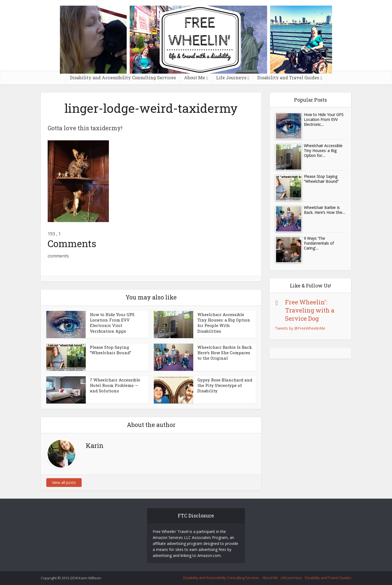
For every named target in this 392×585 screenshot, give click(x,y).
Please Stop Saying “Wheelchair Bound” (111, 350)
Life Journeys (231, 78)
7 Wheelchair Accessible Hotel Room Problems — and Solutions (115, 385)
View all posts (64, 482)
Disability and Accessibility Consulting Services (123, 78)
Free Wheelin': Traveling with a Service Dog (310, 310)
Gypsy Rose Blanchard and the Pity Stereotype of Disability (225, 385)
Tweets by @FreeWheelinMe (300, 328)
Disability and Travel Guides (288, 78)
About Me (195, 78)
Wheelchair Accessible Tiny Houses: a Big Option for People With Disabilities (224, 323)
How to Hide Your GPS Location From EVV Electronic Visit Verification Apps (112, 323)
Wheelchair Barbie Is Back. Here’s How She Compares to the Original (225, 353)
